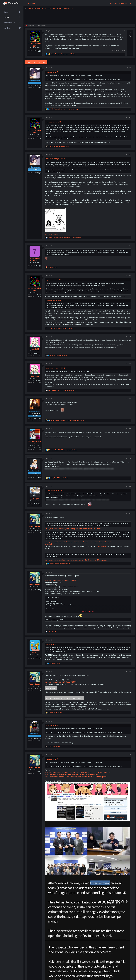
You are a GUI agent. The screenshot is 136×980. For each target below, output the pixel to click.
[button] (14, 23)
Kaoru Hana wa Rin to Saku (51, 234)
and (59, 146)
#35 (130, 672)
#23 (130, 155)
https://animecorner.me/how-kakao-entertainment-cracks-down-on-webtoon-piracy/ (76, 560)
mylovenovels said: (52, 122)
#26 (130, 336)
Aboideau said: (51, 72)
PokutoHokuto (35, 526)
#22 (130, 118)
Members (7, 28)
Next (44, 62)
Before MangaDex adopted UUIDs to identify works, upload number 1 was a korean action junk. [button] (79, 469)
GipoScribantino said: (53, 491)
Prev (28, 62)
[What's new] (131, 3)
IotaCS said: (50, 644)
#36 (130, 721)
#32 (130, 514)
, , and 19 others (68, 420)
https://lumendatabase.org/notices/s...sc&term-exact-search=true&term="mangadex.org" (78, 542)
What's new (8, 23)
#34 (130, 640)
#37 (130, 755)
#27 (130, 364)
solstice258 (35, 499)
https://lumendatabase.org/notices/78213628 (61, 682)
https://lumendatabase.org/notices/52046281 (61, 580)
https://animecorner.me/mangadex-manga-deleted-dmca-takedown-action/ (73, 529)
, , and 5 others (60, 478)
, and (64, 109)
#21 (130, 68)
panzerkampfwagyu (35, 19)
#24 (130, 246)
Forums (6, 17)
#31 (130, 486)
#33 (130, 572)
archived (49, 544)
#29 (130, 429)
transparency (101, 546)
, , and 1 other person (65, 238)
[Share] (122, 31)
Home (6, 12)
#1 (124, 31)
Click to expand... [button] (88, 611)
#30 (130, 458)
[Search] (31, 3)
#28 (130, 399)
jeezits (35, 653)
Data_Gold (35, 349)
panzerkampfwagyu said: (55, 159)
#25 (130, 276)
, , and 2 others (63, 54)
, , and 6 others (63, 450)
